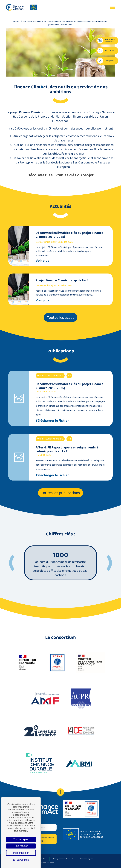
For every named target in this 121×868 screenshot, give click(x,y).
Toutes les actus (61, 317)
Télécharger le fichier (52, 421)
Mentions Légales (86, 859)
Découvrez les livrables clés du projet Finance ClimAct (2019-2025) (69, 235)
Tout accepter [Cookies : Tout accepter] (21, 839)
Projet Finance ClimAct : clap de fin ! (62, 280)
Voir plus (42, 261)
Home (16, 22)
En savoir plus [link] (21, 860)
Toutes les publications (60, 493)
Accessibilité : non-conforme (43, 863)
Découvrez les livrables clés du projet (60, 175)
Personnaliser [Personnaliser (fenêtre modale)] (21, 853)
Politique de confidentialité (63, 859)
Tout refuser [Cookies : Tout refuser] (21, 846)
